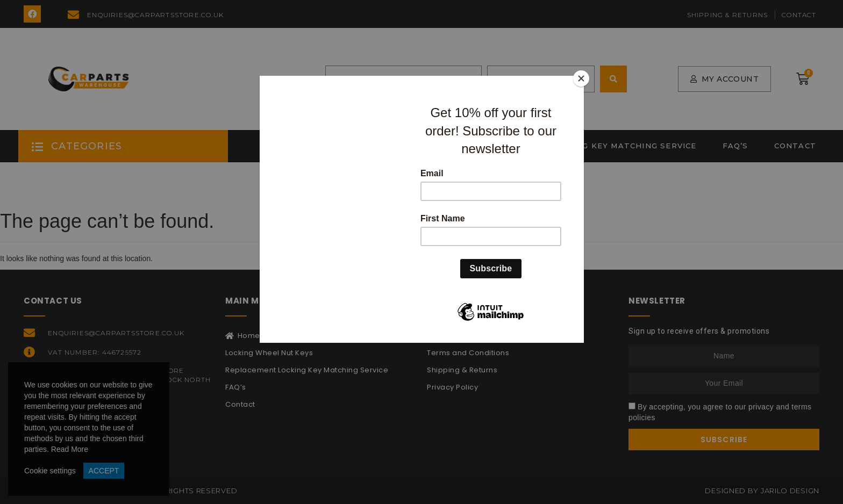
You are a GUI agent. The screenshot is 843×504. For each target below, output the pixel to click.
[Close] (581, 78)
